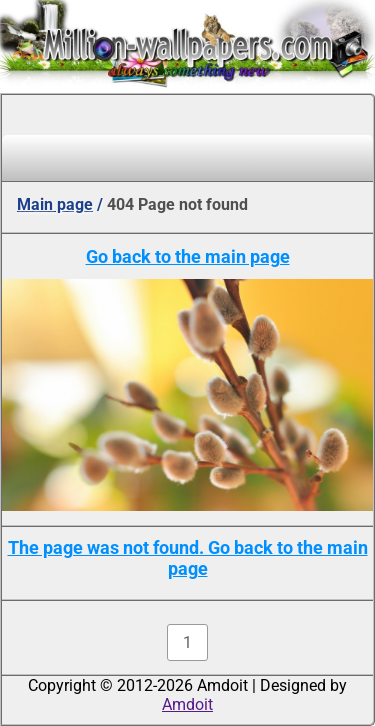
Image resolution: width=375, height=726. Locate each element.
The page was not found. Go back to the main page (188, 558)
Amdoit (187, 704)
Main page (55, 204)
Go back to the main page (188, 256)
